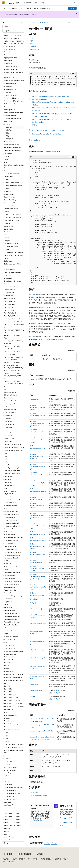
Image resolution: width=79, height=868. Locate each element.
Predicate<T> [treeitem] (8, 599)
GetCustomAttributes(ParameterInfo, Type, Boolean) (38, 577)
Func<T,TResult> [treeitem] (9, 310)
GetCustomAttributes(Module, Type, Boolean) (37, 546)
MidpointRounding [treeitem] (10, 517)
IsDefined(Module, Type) (37, 658)
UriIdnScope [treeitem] (8, 773)
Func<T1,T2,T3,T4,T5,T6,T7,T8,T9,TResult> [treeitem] (14, 342)
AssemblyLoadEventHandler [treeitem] (13, 118)
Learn (31, 22)
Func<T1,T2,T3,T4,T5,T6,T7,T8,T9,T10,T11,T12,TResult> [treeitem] (14, 358)
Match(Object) (34, 685)
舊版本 (15, 859)
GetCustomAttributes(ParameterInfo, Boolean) (38, 568)
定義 (32, 38)
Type (61, 603)
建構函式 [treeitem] (9, 130)
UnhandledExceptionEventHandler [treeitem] (14, 751)
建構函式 (33, 46)
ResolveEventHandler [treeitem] (11, 613)
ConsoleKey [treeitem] (8, 191)
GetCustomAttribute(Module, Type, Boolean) (37, 440)
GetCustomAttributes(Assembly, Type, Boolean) (38, 483)
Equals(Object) (34, 399)
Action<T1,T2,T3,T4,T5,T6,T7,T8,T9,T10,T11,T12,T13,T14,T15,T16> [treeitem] (14, 42)
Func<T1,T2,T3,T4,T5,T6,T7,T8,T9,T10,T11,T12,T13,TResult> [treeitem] (14, 364)
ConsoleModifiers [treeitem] (10, 197)
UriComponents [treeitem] (9, 761)
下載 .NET (72, 8)
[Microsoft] (4, 3)
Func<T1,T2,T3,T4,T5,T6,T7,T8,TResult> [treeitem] (14, 337)
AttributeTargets (62, 329)
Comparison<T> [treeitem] (9, 177)
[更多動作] (75, 23)
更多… (34, 125)
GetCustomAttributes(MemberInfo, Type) (37, 526)
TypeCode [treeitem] (7, 718)
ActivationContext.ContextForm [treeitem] (10, 51)
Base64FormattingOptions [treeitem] (12, 150)
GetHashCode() (35, 599)
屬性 (61, 339)
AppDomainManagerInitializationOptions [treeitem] (14, 74)
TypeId (32, 379)
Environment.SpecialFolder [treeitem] (12, 264)
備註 (32, 43)
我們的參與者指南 (40, 819)
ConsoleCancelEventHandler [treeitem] (13, 185)
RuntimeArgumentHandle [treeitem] (12, 616)
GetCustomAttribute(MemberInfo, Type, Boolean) (37, 424)
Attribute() (33, 359)
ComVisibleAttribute (54, 134)
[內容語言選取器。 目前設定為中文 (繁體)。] (8, 854)
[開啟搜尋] (71, 3)
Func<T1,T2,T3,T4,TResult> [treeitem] (12, 319)
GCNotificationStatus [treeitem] (11, 395)
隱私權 (35, 859)
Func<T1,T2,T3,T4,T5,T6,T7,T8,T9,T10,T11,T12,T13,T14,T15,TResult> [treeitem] (14, 376)
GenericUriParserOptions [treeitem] (12, 401)
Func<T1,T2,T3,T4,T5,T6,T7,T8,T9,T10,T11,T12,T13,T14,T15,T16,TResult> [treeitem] (14, 384)
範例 (32, 41)
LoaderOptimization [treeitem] (10, 497)
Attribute (49, 151)
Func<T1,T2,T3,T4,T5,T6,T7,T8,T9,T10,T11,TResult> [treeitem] (14, 353)
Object (35, 91)
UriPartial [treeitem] (7, 782)
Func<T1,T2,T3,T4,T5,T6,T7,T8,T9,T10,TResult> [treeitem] (14, 348)
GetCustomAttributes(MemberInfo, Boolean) (37, 505)
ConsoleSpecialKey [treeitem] (10, 200)
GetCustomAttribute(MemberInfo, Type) (37, 432)
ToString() (33, 697)
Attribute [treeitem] (9, 127)
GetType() (33, 603)
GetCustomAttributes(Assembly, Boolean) (36, 475)
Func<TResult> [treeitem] (9, 307)
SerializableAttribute (39, 134)
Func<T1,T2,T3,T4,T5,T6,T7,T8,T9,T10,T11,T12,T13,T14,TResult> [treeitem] (14, 369)
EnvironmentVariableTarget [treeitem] (12, 272)
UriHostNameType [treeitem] (10, 770)
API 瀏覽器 (43, 22)
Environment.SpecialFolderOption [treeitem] (10, 268)
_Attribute (36, 140)
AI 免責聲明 (6, 859)
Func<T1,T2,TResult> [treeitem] (11, 313)
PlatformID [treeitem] (8, 593)
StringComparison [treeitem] (10, 648)
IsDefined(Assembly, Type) (38, 623)
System (38, 60)
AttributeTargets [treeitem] (9, 142)
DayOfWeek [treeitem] (8, 232)
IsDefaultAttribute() (36, 609)
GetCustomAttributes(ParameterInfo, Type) (38, 587)
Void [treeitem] (6, 834)
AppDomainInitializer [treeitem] (11, 66)
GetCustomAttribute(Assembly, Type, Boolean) (38, 407)
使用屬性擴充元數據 (40, 795)
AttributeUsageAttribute (40, 130)
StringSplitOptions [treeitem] (10, 654)
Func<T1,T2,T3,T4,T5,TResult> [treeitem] (13, 322)
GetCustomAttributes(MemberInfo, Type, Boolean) (37, 516)
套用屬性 (54, 339)
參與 (29, 859)
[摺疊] (21, 23)
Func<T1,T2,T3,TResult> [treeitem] (12, 316)
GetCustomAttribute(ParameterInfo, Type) (37, 467)
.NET (36, 22)
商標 (65, 859)
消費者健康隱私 (46, 859)
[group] (53, 81)
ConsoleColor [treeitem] (8, 188)
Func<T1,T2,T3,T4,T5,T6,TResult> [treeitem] (14, 326)
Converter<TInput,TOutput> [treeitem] (13, 214)
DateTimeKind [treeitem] (8, 226)
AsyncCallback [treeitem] (9, 121)
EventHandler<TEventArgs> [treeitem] (13, 281)
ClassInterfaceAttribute (58, 130)
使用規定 (58, 859)
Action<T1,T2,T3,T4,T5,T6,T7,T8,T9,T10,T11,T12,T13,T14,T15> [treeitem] (14, 37)
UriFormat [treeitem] (7, 764)
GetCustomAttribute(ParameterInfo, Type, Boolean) (37, 456)
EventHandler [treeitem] (8, 278)
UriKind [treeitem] (6, 776)
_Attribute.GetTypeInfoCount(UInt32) (41, 731)
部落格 (21, 859)
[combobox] (13, 27)
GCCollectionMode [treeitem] (10, 392)
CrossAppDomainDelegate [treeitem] (12, 217)
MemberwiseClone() (36, 691)
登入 (75, 3)
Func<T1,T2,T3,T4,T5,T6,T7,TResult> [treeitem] (14, 331)
